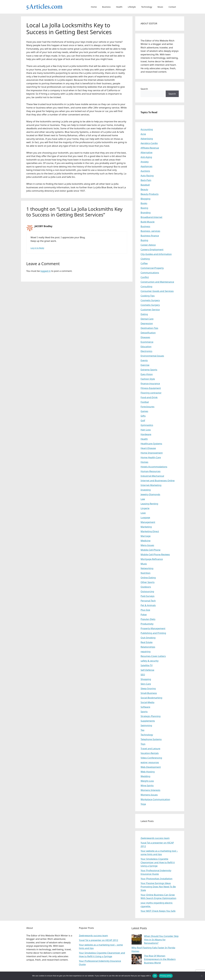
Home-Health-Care (151, 457)
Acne (143, 134)
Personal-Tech (148, 601)
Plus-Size (145, 610)
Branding (146, 212)
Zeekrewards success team (155, 838)
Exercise (145, 365)
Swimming (146, 725)
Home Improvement (152, 453)
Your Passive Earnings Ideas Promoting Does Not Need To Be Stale (158, 887)
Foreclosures (148, 407)
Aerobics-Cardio (149, 143)
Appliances (147, 166)
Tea (142, 730)
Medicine (146, 541)
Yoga (143, 804)
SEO (143, 675)
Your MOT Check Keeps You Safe (158, 911)
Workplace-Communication (155, 799)
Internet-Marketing (151, 485)
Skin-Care (146, 684)
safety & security (150, 661)
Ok (155, 976)
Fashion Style (148, 379)
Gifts (143, 416)
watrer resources (150, 762)
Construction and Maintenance (157, 282)
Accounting (147, 129)
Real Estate (147, 642)
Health (119, 7)
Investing (146, 490)
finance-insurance (150, 383)
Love (143, 513)
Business (106, 7)
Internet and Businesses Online (158, 480)
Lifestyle (132, 7)
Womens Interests (151, 790)
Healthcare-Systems (151, 444)
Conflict (145, 277)
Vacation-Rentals (150, 753)
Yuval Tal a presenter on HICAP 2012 (98, 940)
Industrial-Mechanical (152, 476)
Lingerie (145, 508)
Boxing (144, 208)
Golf (143, 420)
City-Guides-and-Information (156, 254)
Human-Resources (151, 471)
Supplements (148, 721)
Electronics (147, 351)
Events (144, 360)
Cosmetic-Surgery (150, 300)
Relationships (148, 647)
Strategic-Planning (151, 716)
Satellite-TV (147, 665)
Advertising (147, 139)
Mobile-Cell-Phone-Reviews (155, 554)
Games (144, 411)
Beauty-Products (150, 194)
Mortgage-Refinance (152, 559)
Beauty (144, 189)
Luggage (145, 517)
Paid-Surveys (148, 596)
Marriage (146, 536)
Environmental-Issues (152, 356)
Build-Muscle (148, 222)
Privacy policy (166, 976)
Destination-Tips (149, 328)
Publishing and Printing (153, 633)
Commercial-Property (152, 268)
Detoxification (148, 333)
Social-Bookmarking (151, 698)
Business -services (150, 231)
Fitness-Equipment (151, 388)
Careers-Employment (152, 249)
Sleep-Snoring (148, 688)
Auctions (145, 171)
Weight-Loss (147, 781)
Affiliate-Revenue (150, 148)
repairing (146, 651)
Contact (172, 7)
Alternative (147, 152)
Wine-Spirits (147, 785)
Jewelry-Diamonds (150, 494)
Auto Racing (147, 176)
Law (143, 499)
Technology (147, 7)
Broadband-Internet (152, 217)
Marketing (146, 527)
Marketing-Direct (150, 531)
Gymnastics (147, 425)
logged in (46, 271)
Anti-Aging (146, 157)
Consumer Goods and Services (157, 291)
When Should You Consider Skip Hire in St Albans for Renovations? (161, 940)
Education (146, 346)
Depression (147, 323)
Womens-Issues (149, 795)
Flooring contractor (151, 393)
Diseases (145, 337)
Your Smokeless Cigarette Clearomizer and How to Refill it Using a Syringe (158, 862)
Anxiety (145, 162)
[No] (202, 976)
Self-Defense (147, 670)
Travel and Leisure (151, 748)
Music (160, 7)
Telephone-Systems (151, 739)
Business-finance (150, 236)
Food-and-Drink (149, 397)
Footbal (145, 402)
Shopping (146, 679)
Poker (144, 614)
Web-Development (151, 767)
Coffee (144, 263)
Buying (144, 240)
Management (148, 522)
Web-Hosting (148, 772)
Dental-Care (147, 319)
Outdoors (146, 587)
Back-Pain (146, 180)
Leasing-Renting (149, 504)
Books (144, 203)
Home (94, 7)
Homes (145, 462)
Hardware (146, 434)
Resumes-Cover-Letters (153, 656)
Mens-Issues (147, 545)
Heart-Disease (148, 448)
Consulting (147, 286)
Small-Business (149, 693)
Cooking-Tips (148, 296)
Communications (150, 273)
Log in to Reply (37, 248)
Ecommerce (147, 342)
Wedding (145, 776)
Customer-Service (150, 310)
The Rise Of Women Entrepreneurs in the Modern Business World (160, 959)
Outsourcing (147, 591)
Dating (144, 314)
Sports (144, 712)
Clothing (145, 259)
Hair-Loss (146, 430)
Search (144, 89)
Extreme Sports (149, 370)
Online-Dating (148, 578)
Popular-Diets (148, 619)
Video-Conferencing (151, 758)
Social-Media (148, 702)
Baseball (145, 185)
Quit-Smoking (148, 638)
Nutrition (146, 573)
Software (145, 707)
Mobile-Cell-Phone (151, 550)
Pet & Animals (148, 605)
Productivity (147, 624)
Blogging (146, 199)
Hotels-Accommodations (154, 467)
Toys (143, 744)
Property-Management (153, 628)
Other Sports (148, 582)
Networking (147, 568)
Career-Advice (148, 245)
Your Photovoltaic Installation (157, 879)
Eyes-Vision (147, 374)
